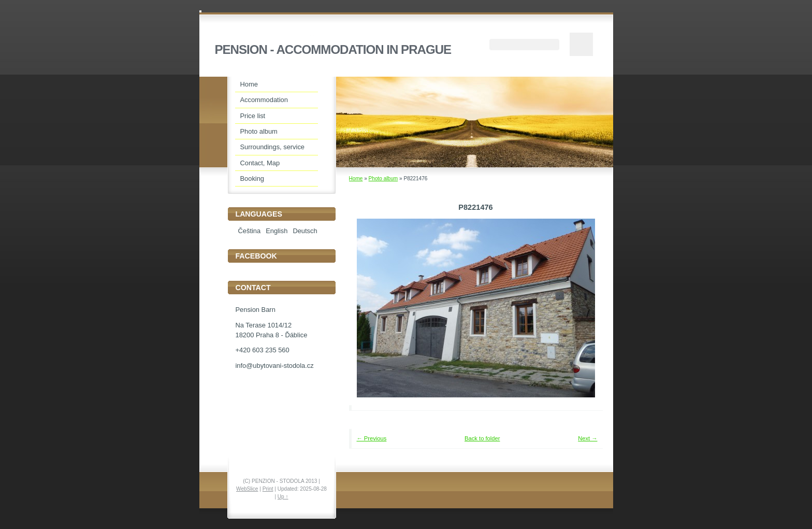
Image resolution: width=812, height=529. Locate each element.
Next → (588, 438)
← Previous (372, 438)
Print (268, 489)
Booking (252, 178)
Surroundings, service (273, 147)
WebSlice (247, 489)
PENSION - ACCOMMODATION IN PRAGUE (333, 49)
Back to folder (482, 438)
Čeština (250, 231)
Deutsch (305, 231)
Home (356, 178)
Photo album (383, 178)
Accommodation (264, 100)
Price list (253, 116)
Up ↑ (283, 497)
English (277, 231)
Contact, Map (260, 163)
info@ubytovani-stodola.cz (275, 366)
